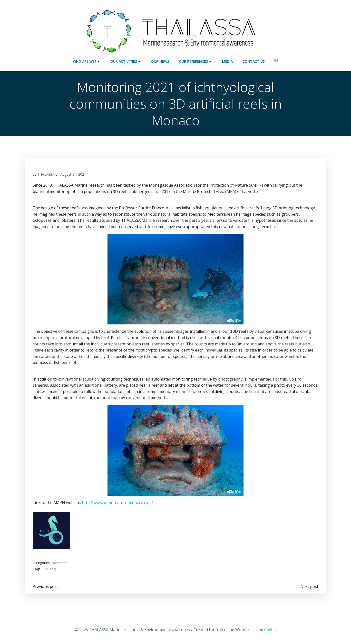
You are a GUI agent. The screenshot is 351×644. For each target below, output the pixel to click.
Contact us (254, 61)
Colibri (270, 630)
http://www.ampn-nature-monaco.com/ (117, 503)
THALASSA (46, 174)
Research (60, 563)
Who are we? (87, 61)
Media (227, 61)
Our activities (126, 61)
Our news (160, 61)
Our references (196, 61)
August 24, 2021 (73, 174)
